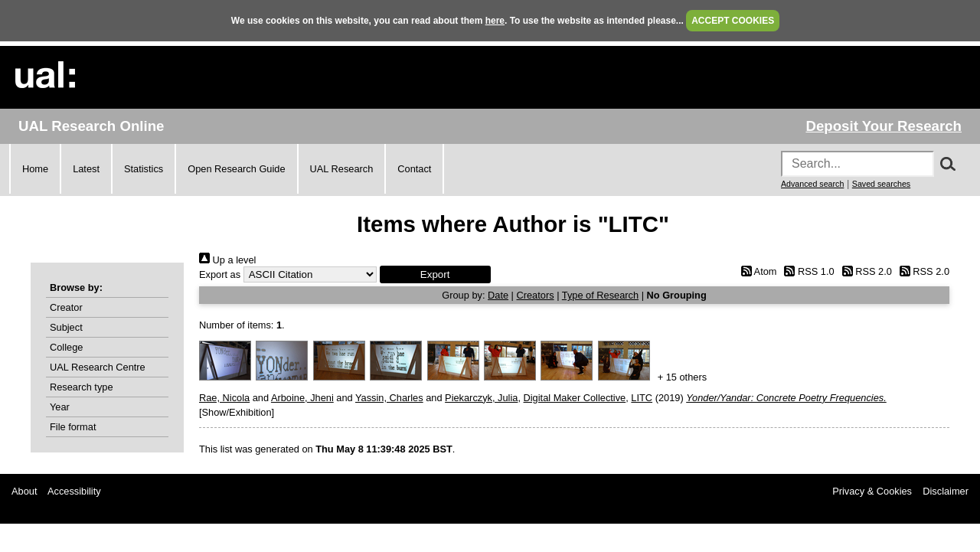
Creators (536, 295)
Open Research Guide (236, 169)
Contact (414, 169)
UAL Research (342, 169)
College (66, 347)
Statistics (144, 169)
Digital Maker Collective (575, 398)
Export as (220, 274)
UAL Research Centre (98, 367)
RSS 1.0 (807, 271)
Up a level (227, 260)
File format (73, 427)
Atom (756, 271)
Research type (82, 387)
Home (35, 169)
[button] (435, 274)
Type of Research (600, 295)
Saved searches (881, 184)
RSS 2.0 (864, 271)
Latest (86, 169)
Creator (66, 307)
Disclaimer (946, 491)
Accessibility (74, 491)
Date (498, 295)
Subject (66, 327)
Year (60, 407)
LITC (642, 398)
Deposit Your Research (884, 126)
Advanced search (812, 184)
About (24, 491)
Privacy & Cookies (872, 491)
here (495, 21)
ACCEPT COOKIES (733, 21)
